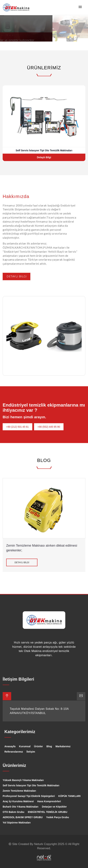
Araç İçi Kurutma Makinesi (18, 801)
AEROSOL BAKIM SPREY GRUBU (23, 817)
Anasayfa (10, 746)
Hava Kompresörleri (49, 801)
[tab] (7, 696)
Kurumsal (25, 746)
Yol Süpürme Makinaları (17, 823)
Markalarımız (63, 746)
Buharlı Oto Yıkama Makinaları (20, 807)
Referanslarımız (14, 752)
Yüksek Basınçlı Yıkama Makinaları (23, 780)
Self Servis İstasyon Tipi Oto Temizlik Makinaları (31, 785)
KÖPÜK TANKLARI (69, 796)
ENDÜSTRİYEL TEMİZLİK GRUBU (48, 812)
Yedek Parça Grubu (57, 817)
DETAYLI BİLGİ (16, 276)
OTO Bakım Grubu (13, 812)
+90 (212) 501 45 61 (17, 427)
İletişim (31, 752)
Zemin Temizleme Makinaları (19, 791)
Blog (49, 746)
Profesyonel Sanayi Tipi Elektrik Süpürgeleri (29, 796)
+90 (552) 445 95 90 (49, 427)
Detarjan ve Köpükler (54, 807)
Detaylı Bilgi (44, 157)
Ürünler (38, 746)
